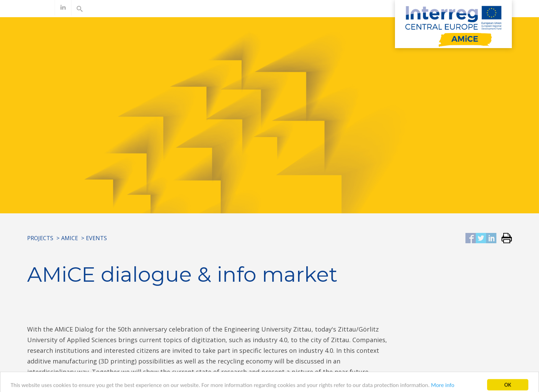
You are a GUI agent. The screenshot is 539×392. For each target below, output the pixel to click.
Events (96, 238)
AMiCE (70, 238)
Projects (40, 238)
